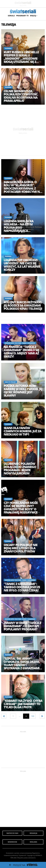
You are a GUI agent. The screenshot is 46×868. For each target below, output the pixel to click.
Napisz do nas (12, 833)
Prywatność (22, 855)
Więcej (33, 16)
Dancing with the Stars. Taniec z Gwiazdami (20, 343)
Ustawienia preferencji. (11, 855)
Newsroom (12, 842)
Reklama (33, 842)
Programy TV (22, 16)
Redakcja (33, 833)
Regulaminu (36, 853)
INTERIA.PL (39, 855)
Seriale (11, 16)
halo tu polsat (10, 382)
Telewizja (8, 48)
